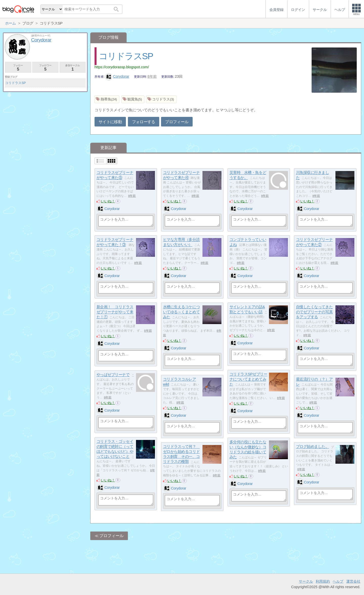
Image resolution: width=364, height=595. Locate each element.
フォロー (18, 68)
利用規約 (323, 581)
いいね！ (108, 201)
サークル (306, 581)
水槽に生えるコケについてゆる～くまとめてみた (181, 312)
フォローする (144, 122)
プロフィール (177, 122)
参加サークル (73, 68)
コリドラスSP (126, 56)
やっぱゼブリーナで (113, 375)
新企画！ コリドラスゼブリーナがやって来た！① (115, 312)
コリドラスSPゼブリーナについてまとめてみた (248, 379)
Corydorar (117, 76)
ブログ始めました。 (313, 447)
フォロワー (45, 68)
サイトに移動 (110, 122)
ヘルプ (338, 581)
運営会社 (353, 581)
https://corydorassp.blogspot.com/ (122, 67)
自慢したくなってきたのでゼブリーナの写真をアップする (314, 312)
